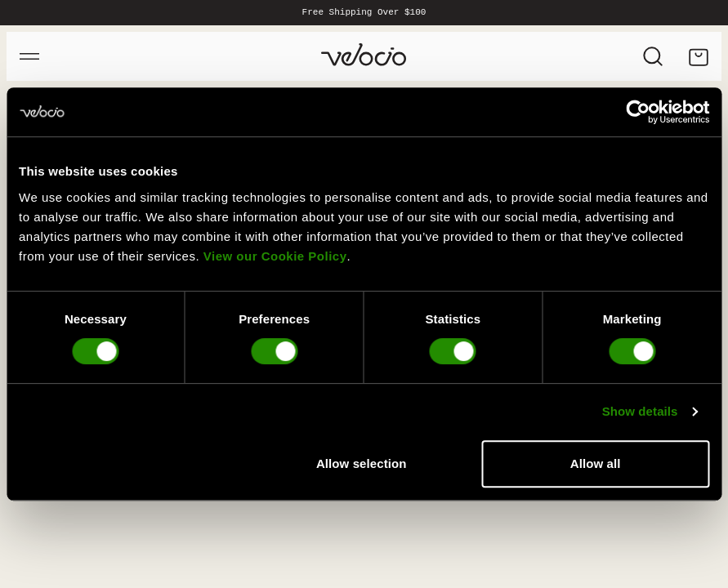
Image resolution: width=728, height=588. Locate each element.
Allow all (596, 463)
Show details (640, 411)
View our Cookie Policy (275, 256)
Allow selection (362, 463)
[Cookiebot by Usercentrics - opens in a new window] (638, 112)
